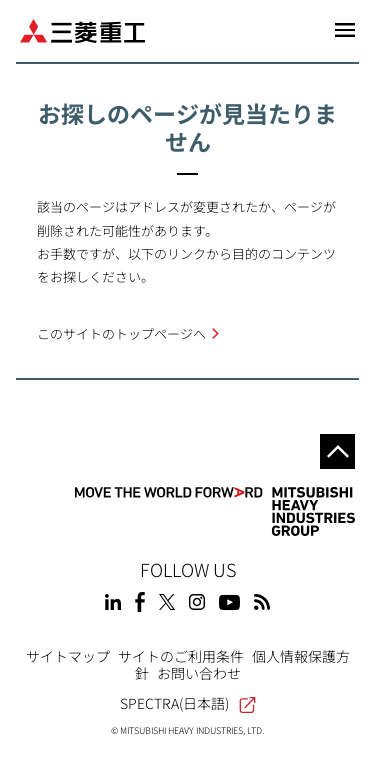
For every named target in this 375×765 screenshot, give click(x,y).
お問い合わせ (199, 673)
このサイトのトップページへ (121, 333)
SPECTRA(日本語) (188, 703)
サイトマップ (68, 656)
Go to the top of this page (337, 451)
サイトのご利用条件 (181, 656)
